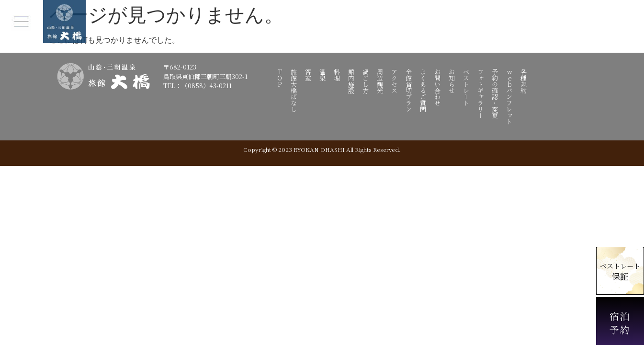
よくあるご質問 (424, 90)
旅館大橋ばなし (294, 90)
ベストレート (467, 87)
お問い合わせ (438, 87)
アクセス (395, 81)
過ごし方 (366, 81)
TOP (280, 78)
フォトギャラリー (481, 93)
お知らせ (452, 81)
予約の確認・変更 (495, 93)
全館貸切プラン (409, 90)
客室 (309, 75)
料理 (337, 75)
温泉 (323, 75)
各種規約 (524, 81)
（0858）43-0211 (207, 86)
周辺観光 (380, 81)
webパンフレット (510, 97)
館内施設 (352, 81)
